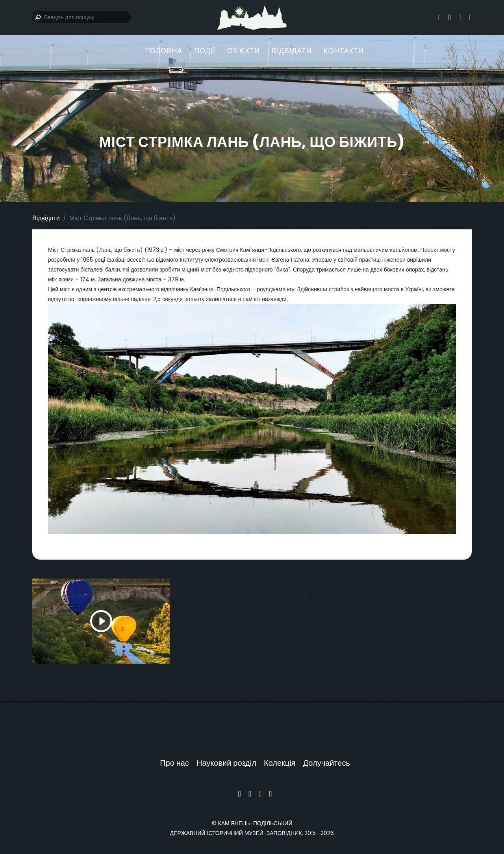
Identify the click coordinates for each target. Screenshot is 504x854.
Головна (164, 51)
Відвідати (292, 51)
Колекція (280, 763)
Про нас (174, 763)
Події (205, 51)
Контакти (344, 51)
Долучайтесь (327, 763)
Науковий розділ (226, 763)
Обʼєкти (244, 51)
